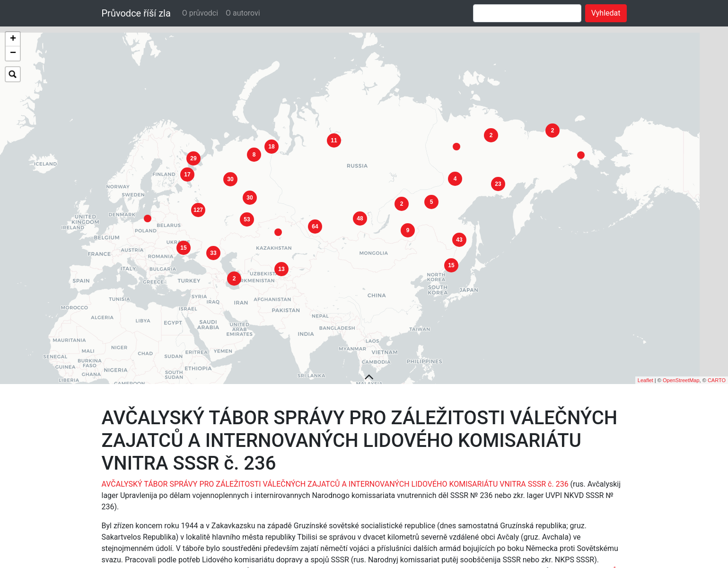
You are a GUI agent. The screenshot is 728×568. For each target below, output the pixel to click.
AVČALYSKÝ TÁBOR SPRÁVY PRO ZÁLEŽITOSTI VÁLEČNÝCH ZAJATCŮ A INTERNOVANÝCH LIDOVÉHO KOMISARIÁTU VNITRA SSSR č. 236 (335, 465)
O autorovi (243, 13)
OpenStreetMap (681, 360)
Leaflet (645, 360)
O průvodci (200, 13)
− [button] (13, 53)
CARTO (717, 360)
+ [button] (13, 39)
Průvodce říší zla (136, 13)
